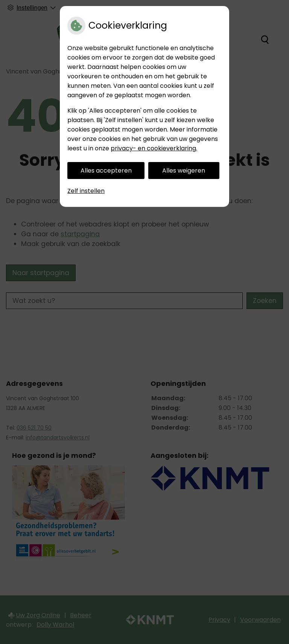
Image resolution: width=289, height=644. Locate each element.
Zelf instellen (86, 191)
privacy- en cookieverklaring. (154, 148)
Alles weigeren (184, 171)
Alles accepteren (106, 171)
